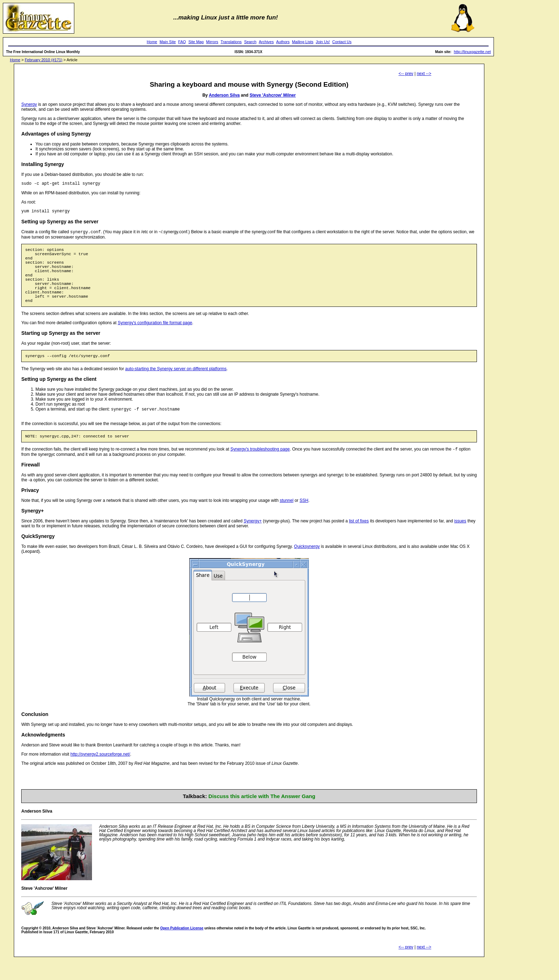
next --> (424, 74)
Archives (266, 42)
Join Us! (323, 42)
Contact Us (342, 42)
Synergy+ (253, 541)
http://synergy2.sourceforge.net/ (100, 774)
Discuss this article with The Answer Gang (262, 816)
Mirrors (212, 42)
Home (152, 42)
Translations (231, 42)
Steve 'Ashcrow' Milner (273, 95)
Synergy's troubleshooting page (260, 469)
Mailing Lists (303, 42)
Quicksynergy (307, 567)
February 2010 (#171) (44, 60)
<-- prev (406, 74)
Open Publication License (182, 948)
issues (460, 541)
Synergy (29, 104)
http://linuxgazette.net (472, 52)
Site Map (196, 42)
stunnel (287, 521)
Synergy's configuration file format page (155, 339)
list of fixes (359, 541)
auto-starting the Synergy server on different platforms (176, 386)
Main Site (168, 42)
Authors (283, 42)
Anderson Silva (224, 95)
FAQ (182, 42)
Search (250, 42)
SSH (304, 521)
